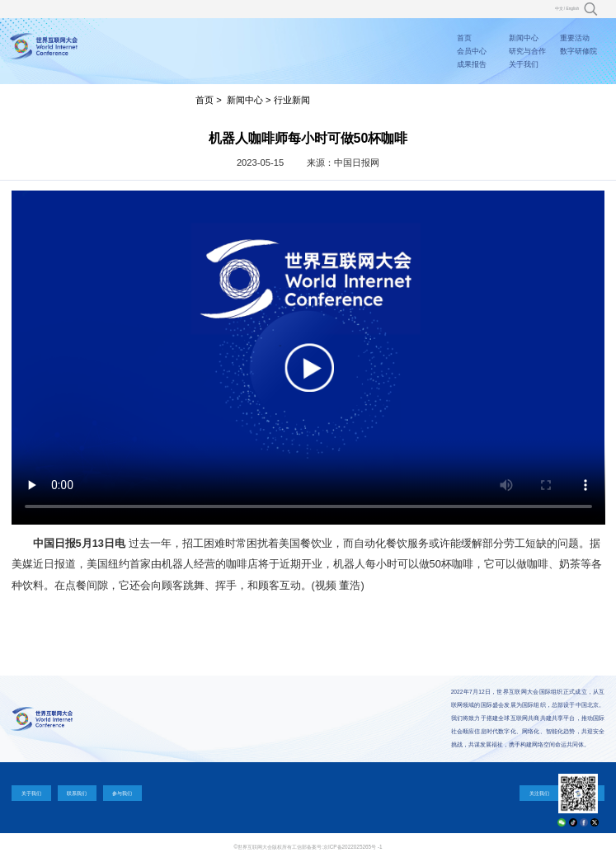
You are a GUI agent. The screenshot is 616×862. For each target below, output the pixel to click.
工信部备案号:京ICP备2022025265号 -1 (337, 847)
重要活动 (575, 38)
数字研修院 (578, 51)
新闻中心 (524, 38)
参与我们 (122, 793)
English (573, 9)
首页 (464, 38)
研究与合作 (527, 51)
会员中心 (472, 51)
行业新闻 (292, 100)
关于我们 (524, 64)
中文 (559, 9)
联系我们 (77, 793)
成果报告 (472, 64)
